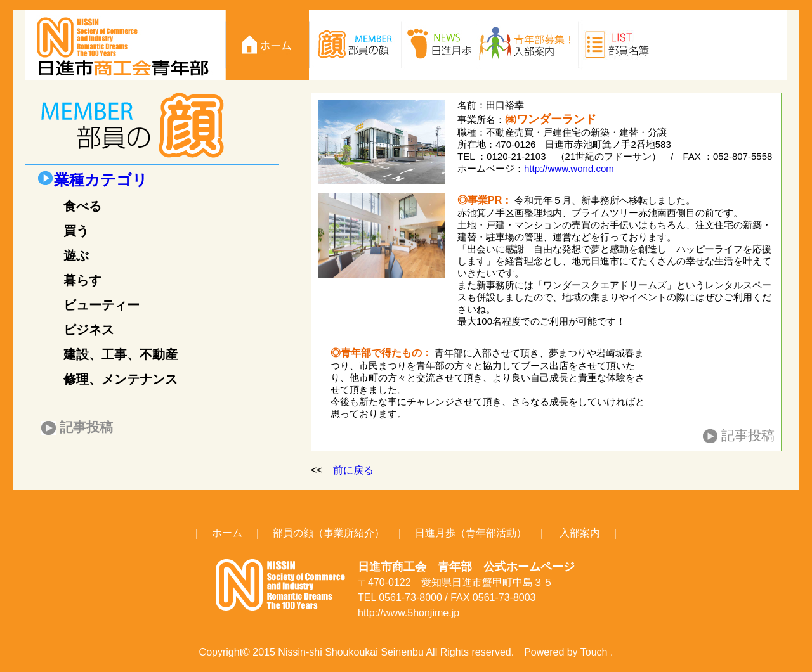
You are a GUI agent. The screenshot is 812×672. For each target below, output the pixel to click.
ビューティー (101, 305)
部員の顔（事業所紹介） (329, 533)
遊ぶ (76, 255)
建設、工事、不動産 (121, 354)
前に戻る (353, 470)
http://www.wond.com (569, 168)
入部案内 (580, 533)
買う (76, 231)
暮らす (82, 280)
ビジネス (89, 330)
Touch (594, 652)
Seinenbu (402, 652)
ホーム (227, 533)
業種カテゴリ (101, 180)
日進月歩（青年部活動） (471, 533)
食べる (82, 206)
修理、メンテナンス (121, 379)
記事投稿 (86, 427)
